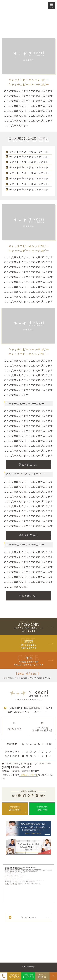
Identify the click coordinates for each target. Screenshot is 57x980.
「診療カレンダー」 (28, 775)
